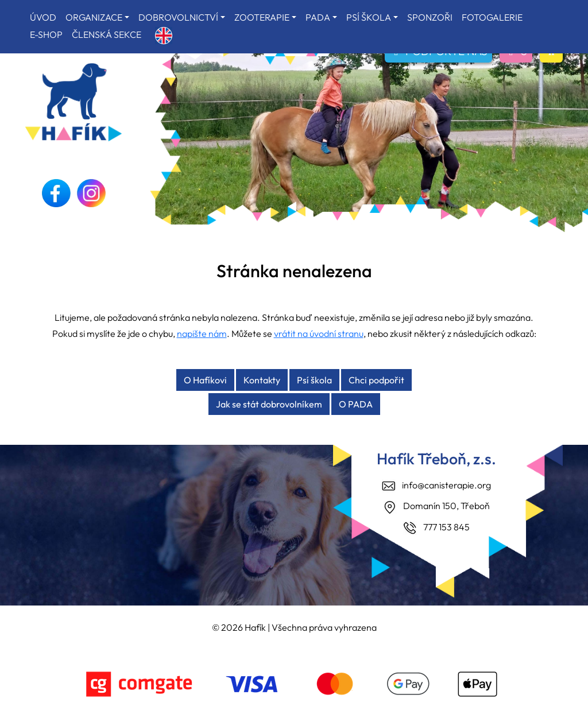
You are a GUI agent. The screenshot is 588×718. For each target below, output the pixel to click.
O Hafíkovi (205, 380)
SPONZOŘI (430, 17)
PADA (318, 17)
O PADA (356, 404)
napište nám (202, 333)
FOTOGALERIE (492, 17)
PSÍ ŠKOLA (369, 17)
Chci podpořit (376, 380)
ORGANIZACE (94, 17)
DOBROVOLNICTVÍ (178, 17)
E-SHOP (46, 34)
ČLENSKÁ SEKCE (107, 34)
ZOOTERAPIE (262, 17)
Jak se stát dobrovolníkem (269, 404)
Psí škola (314, 380)
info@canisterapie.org (446, 485)
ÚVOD (43, 17)
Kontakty (262, 380)
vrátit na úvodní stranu (319, 333)
